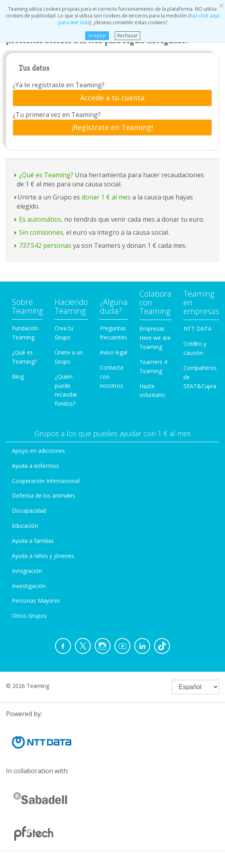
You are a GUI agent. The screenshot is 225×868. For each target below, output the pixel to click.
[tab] (112, 98)
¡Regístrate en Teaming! (112, 128)
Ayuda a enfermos (35, 466)
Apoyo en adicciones (38, 451)
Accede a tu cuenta (112, 98)
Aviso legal (113, 352)
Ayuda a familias (33, 541)
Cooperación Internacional (46, 481)
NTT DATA (197, 329)
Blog (18, 377)
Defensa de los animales (44, 495)
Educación (25, 526)
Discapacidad (29, 511)
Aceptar (97, 35)
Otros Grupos (29, 616)
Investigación (29, 586)
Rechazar (128, 35)
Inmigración (27, 571)
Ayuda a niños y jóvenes (43, 556)
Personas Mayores (36, 601)
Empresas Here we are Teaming (155, 338)
